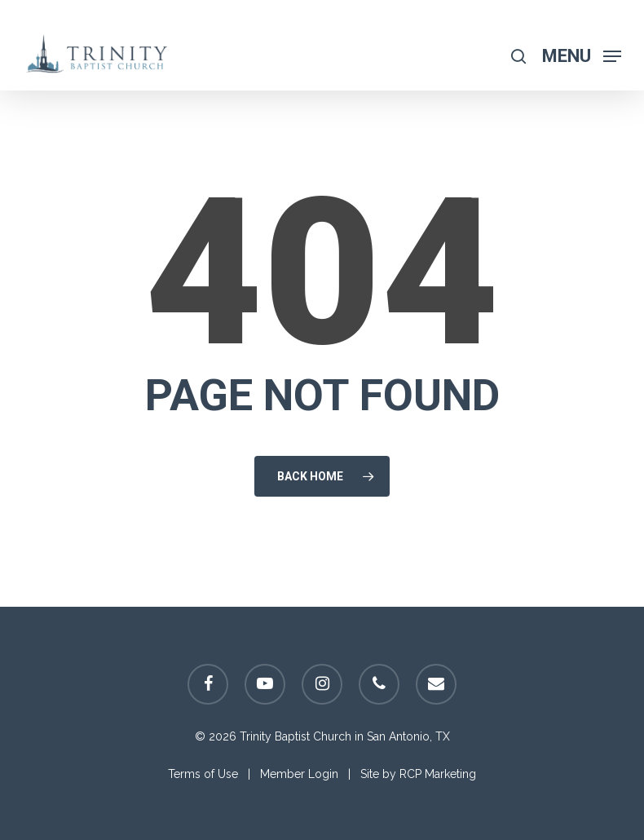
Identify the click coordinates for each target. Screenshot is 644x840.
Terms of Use (203, 774)
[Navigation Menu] (582, 55)
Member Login (299, 774)
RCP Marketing (438, 774)
